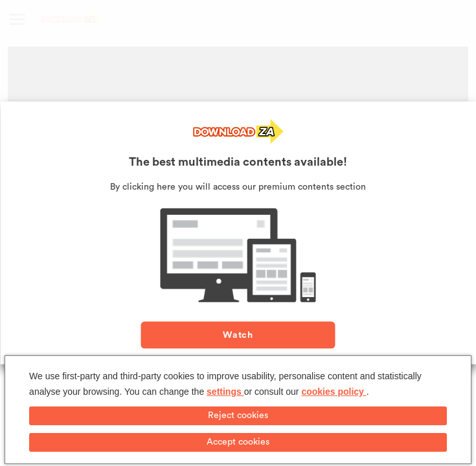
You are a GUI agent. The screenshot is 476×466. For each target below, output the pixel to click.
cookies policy (334, 392)
